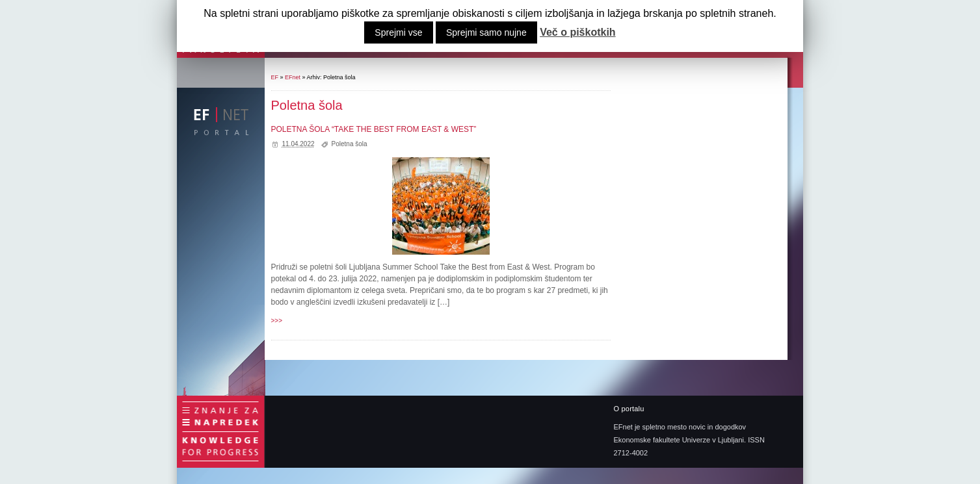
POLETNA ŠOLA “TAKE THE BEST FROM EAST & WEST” (374, 129)
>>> (277, 321)
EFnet (293, 77)
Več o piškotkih (577, 32)
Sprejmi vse (398, 32)
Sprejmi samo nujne (486, 32)
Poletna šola (350, 144)
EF (275, 77)
